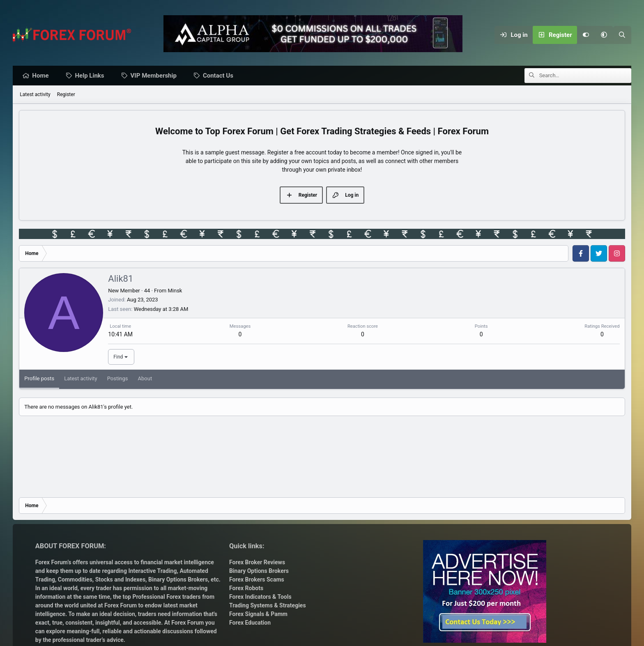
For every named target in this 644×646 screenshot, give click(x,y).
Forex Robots (246, 588)
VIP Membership (156, 76)
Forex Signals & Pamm (258, 614)
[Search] (622, 35)
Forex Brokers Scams (257, 579)
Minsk (175, 291)
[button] (604, 35)
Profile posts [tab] (39, 379)
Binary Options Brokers (178, 579)
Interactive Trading (152, 571)
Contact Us (220, 76)
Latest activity (35, 95)
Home (42, 76)
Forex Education (250, 623)
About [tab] (145, 379)
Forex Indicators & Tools (260, 597)
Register (66, 95)
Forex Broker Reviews (257, 562)
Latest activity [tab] (81, 379)
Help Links (92, 76)
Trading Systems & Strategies (268, 605)
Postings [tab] (118, 379)
